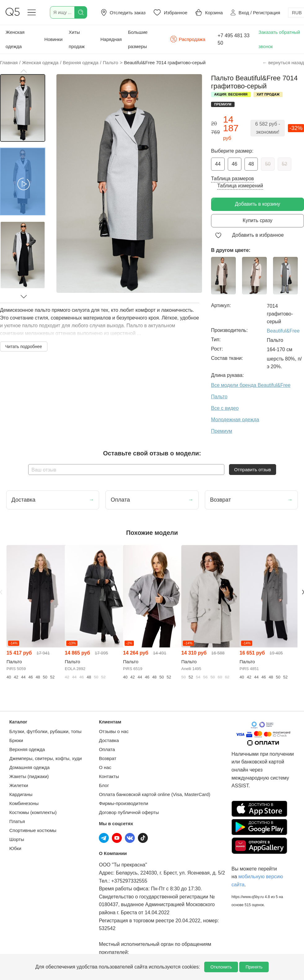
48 (251, 164)
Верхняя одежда (27, 749)
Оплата (107, 749)
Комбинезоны (24, 803)
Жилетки (19, 785)
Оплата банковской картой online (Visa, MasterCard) (154, 794)
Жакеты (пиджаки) (29, 776)
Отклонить (221, 967)
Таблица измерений (240, 186)
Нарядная (111, 39)
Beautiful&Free (283, 331)
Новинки (53, 39)
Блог (104, 785)
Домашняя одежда (29, 767)
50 (268, 164)
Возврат (108, 758)
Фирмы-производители (123, 803)
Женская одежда (15, 39)
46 (235, 164)
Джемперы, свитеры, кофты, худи (46, 758)
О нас (105, 767)
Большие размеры (138, 39)
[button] (24, 71)
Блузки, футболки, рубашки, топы (45, 731)
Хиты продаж (77, 39)
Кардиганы (21, 794)
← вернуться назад (283, 63)
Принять (254, 967)
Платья (17, 821)
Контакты (109, 776)
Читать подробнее (24, 347)
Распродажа (187, 39)
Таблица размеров (232, 179)
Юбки (15, 848)
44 (218, 164)
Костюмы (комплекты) (33, 812)
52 (284, 164)
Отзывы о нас (114, 731)
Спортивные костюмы (33, 830)
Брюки (16, 740)
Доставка (109, 740)
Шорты (17, 839)
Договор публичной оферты (129, 812)
